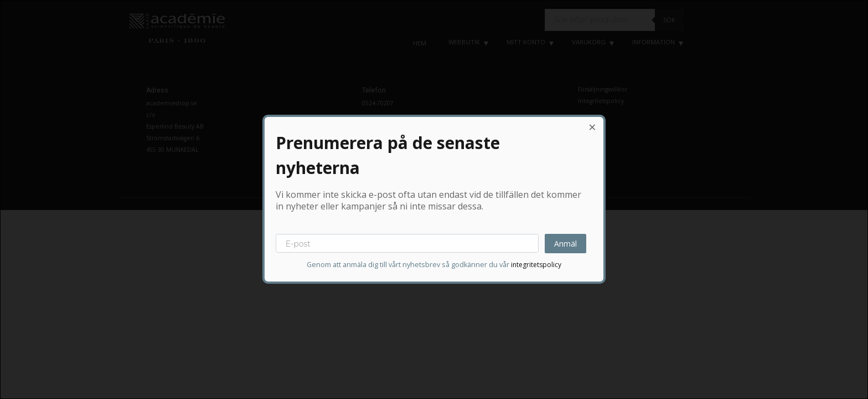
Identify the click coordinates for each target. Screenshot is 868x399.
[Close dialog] (592, 128)
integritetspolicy (536, 265)
